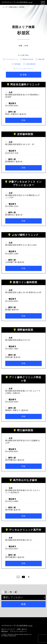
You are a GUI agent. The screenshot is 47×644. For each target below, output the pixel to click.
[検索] (24, 75)
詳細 (23, 120)
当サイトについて (8, 629)
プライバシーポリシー (18, 631)
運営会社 (5, 631)
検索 (24, 604)
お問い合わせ (22, 629)
